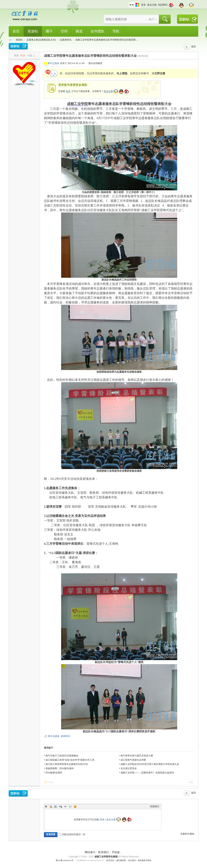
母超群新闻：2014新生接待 (60, 768)
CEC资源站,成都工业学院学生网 (10, 40)
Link (61, 806)
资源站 (33, 31)
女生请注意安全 (129, 768)
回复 (51, 782)
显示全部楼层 (95, 63)
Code (70, 806)
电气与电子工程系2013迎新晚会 (62, 756)
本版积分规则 (187, 834)
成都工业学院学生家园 (106, 857)
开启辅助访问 (128, 3)
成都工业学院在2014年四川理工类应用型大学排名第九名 (150, 764)
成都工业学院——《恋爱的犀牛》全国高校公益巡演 (147, 773)
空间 (64, 31)
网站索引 (90, 852)
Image (56, 806)
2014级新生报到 (54, 773)
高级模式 (155, 806)
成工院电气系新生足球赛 (133, 760)
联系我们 (103, 852)
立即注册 (160, 73)
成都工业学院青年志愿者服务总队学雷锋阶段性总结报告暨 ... (107, 40)
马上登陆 (122, 73)
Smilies (75, 806)
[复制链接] (143, 56)
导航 (116, 31)
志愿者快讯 (66, 40)
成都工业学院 (77, 104)
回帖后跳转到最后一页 (72, 834)
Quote (65, 806)
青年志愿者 (53, 63)
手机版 (116, 852)
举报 (191, 782)
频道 (79, 31)
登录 (143, 5)
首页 (16, 31)
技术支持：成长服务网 (116, 860)
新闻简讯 (65, 736)
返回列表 (193, 47)
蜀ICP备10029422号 (65, 860)
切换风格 (137, 5)
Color (51, 806)
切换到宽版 (132, 5)
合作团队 (98, 31)
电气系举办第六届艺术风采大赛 (137, 756)
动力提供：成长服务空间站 (140, 860)
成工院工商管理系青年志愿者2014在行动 (67, 764)
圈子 (49, 31)
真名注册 (152, 5)
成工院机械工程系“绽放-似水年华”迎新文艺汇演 (70, 760)
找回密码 (163, 5)
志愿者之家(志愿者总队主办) (41, 40)
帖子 (152, 19)
